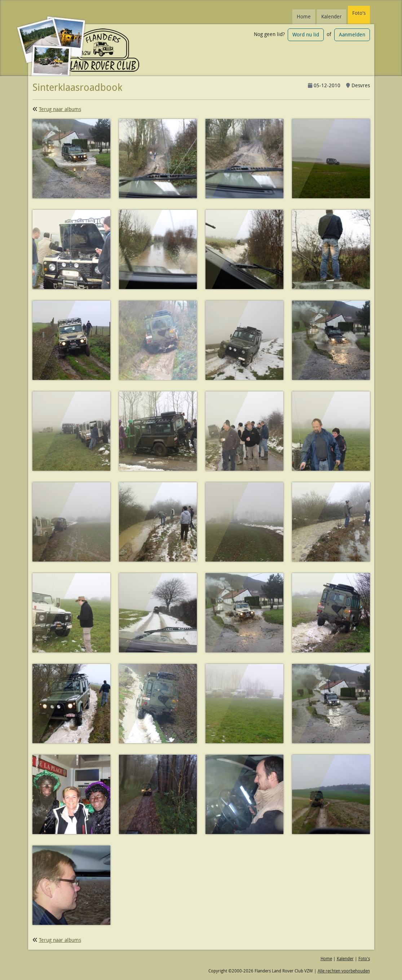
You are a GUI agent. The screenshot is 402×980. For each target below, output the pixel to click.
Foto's (359, 13)
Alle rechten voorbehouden (344, 971)
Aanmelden (352, 35)
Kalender (332, 17)
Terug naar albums (60, 109)
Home (304, 17)
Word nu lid (306, 35)
